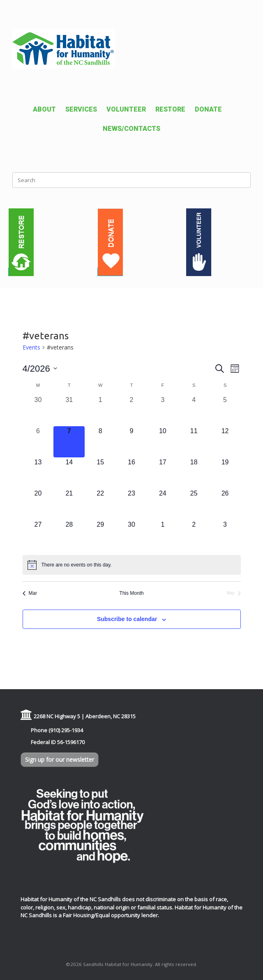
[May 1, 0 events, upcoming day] (163, 535)
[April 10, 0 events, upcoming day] (163, 442)
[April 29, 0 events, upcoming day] (100, 535)
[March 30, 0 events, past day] (38, 411)
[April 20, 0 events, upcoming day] (38, 504)
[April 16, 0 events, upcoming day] (131, 473)
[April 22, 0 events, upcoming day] (100, 504)
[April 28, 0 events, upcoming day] (69, 535)
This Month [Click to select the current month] (131, 593)
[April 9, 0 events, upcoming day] (131, 442)
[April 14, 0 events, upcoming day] (69, 473)
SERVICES (81, 109)
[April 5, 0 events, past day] (225, 411)
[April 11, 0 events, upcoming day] (194, 442)
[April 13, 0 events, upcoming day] (38, 473)
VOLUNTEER (126, 109)
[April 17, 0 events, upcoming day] (163, 473)
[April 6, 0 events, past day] (38, 442)
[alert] (132, 565)
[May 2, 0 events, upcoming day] (194, 535)
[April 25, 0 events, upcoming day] (194, 504)
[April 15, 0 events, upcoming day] (100, 473)
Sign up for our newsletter (60, 760)
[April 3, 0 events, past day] (163, 411)
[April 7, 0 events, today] (69, 442)
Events (31, 347)
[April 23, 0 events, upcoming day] (131, 504)
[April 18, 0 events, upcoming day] (194, 473)
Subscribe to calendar (127, 619)
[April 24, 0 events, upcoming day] (163, 504)
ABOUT (44, 109)
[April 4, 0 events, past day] (194, 411)
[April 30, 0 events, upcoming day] (131, 535)
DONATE (208, 109)
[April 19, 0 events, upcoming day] (225, 473)
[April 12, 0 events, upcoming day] (225, 442)
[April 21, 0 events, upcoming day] (69, 504)
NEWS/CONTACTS (131, 129)
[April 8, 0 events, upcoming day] (100, 442)
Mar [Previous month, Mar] (30, 593)
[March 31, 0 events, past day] (69, 411)
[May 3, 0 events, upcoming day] (225, 535)
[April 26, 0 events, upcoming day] (225, 504)
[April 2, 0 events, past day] (131, 411)
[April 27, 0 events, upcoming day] (38, 535)
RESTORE (170, 109)
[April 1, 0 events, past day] (100, 411)
